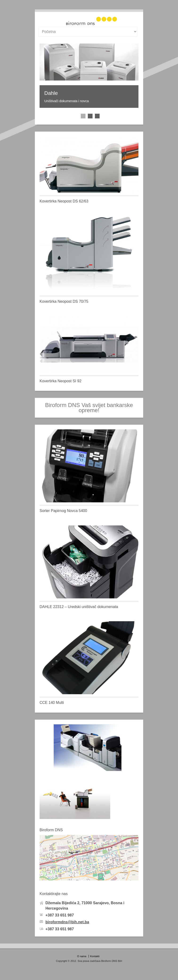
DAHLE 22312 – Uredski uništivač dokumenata (79, 607)
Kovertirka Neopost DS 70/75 (64, 301)
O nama (82, 956)
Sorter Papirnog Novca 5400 (63, 511)
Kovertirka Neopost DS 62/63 (64, 201)
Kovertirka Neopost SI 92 (61, 381)
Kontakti (95, 956)
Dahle (51, 93)
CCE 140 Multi (52, 703)
